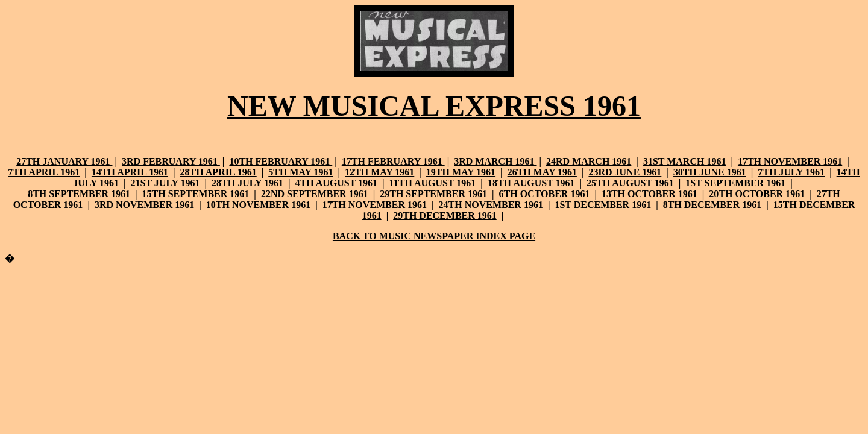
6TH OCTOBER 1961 (545, 194)
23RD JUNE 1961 (625, 172)
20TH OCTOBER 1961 (757, 194)
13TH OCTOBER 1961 (649, 194)
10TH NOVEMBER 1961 (258, 205)
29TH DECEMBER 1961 (445, 215)
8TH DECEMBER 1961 (712, 205)
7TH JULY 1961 (791, 172)
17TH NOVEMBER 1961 (790, 161)
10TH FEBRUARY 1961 (281, 161)
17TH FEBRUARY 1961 (393, 161)
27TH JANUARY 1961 (64, 161)
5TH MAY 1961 (300, 172)
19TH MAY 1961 (461, 172)
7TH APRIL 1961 (44, 172)
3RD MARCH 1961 (495, 161)
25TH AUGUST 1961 (630, 183)
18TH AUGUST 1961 (531, 183)
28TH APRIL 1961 (219, 172)
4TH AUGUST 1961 (336, 183)
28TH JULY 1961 (247, 183)
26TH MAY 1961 (542, 172)
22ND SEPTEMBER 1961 (315, 194)
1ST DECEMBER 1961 (603, 205)
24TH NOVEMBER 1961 (491, 205)
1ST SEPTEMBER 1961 (735, 183)
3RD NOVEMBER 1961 (144, 205)
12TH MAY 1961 (379, 172)
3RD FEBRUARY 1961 (171, 161)
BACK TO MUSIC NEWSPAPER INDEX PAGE (434, 236)
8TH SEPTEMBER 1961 (79, 194)
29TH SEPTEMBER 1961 (433, 194)
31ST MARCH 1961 (685, 161)
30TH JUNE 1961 (710, 172)
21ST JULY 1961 (165, 183)
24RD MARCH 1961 (589, 161)
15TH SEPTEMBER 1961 (196, 194)
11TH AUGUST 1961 (433, 183)
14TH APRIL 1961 (130, 172)
